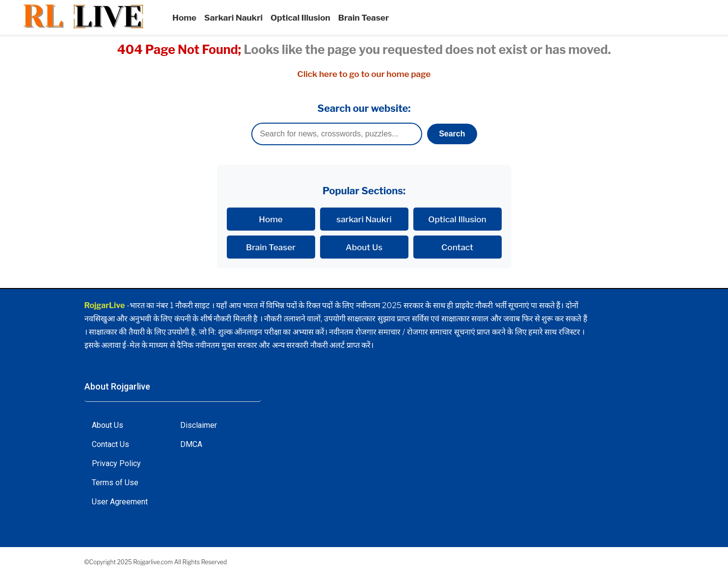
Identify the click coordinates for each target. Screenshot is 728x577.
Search (452, 134)
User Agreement (120, 502)
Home (184, 17)
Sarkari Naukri (233, 17)
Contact (457, 247)
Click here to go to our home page (364, 74)
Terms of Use (115, 483)
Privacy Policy (116, 463)
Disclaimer (199, 425)
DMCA (191, 444)
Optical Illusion (300, 17)
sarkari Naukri (364, 219)
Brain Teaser (364, 17)
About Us (364, 247)
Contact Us (110, 444)
